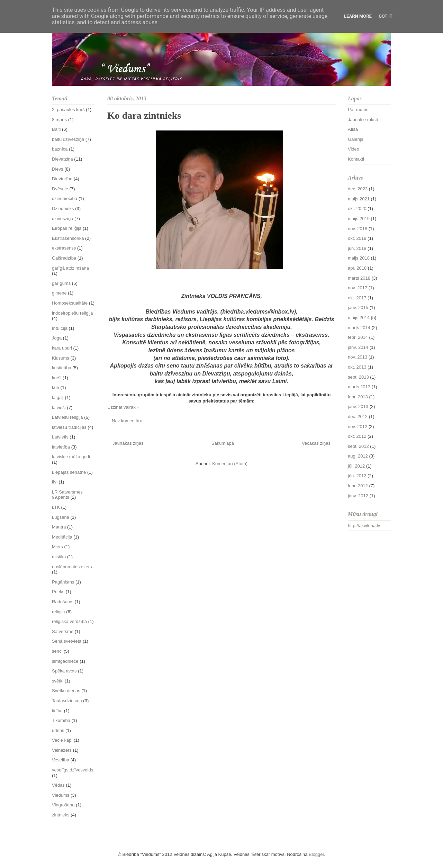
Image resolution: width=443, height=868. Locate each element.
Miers (57, 547)
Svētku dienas (66, 691)
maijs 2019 (359, 219)
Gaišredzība (64, 258)
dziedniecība (65, 198)
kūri (56, 387)
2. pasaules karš (68, 110)
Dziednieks (63, 209)
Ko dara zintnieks (144, 115)
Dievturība (62, 179)
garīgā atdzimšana (70, 268)
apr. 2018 (357, 268)
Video (354, 149)
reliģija (58, 612)
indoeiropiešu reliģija (73, 313)
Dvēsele (60, 189)
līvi (55, 482)
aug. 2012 (358, 456)
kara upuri (62, 348)
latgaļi (58, 397)
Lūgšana (61, 517)
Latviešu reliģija (67, 417)
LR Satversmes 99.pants (67, 495)
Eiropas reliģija (67, 228)
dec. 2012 (358, 417)
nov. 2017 (358, 288)
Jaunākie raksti (363, 120)
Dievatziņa (62, 159)
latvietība (61, 447)
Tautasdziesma (67, 701)
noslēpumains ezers (72, 567)
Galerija (356, 139)
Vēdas (58, 785)
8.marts (59, 120)
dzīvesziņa (62, 219)
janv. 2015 (358, 308)
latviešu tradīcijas (69, 427)
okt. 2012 (357, 436)
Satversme (63, 631)
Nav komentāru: (128, 421)
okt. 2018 (357, 238)
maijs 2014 (359, 318)
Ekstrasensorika (68, 238)
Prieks (58, 592)
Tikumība (61, 720)
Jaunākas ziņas (128, 443)
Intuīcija (60, 328)
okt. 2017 (357, 298)
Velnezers (62, 750)
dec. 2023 (358, 189)
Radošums (63, 602)
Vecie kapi (62, 740)
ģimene (59, 293)
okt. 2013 (357, 367)
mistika (59, 557)
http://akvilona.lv (364, 526)
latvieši (59, 408)
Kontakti (356, 159)
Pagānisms (63, 582)
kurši (57, 378)
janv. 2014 (358, 347)
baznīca (60, 149)
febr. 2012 (358, 486)
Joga (57, 338)
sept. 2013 (358, 377)
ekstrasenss (64, 248)
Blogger (316, 854)
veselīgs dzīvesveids (73, 770)
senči (57, 651)
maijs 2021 (359, 199)
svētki (58, 681)
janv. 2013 (358, 406)
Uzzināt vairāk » (123, 407)
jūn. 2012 (357, 476)
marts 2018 (359, 278)
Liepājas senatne (69, 472)
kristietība (62, 368)
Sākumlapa (223, 443)
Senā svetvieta (67, 641)
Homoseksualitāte (70, 303)
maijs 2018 (359, 258)
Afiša (353, 129)
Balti (56, 129)
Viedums (61, 795)
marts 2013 (359, 387)
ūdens (58, 730)
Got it (386, 16)
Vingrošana (63, 805)
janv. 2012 (358, 496)
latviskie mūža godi (71, 457)
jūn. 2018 (357, 248)
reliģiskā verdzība (69, 621)
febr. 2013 (358, 397)
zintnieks (61, 815)
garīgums (61, 283)
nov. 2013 (358, 357)
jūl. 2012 (356, 466)
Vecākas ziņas (316, 443)
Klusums (61, 358)
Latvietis (60, 437)
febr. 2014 (358, 337)
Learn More (358, 16)
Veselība (61, 760)
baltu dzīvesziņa (68, 139)
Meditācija (62, 537)
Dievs (58, 169)
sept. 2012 (358, 446)
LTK (56, 507)
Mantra (59, 527)
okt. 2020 (357, 209)
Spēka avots (64, 671)
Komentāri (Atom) (230, 464)
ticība (57, 711)
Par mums (358, 110)
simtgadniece (65, 661)
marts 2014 (359, 328)
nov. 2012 (358, 427)
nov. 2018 (358, 229)
